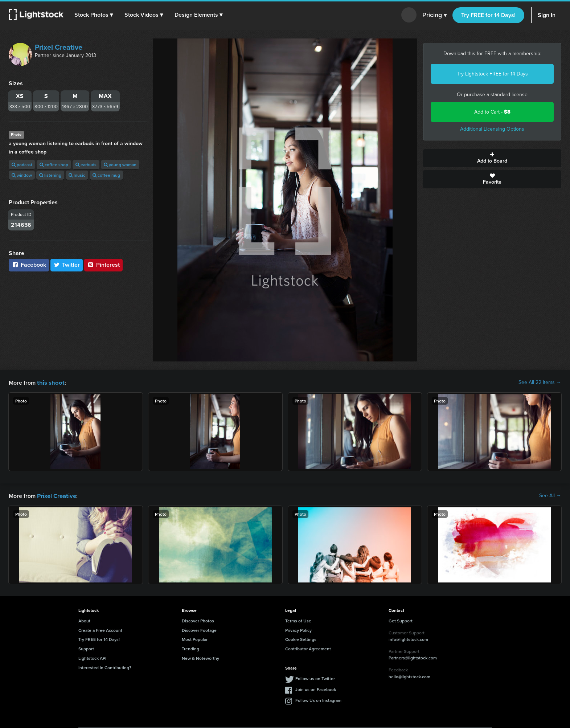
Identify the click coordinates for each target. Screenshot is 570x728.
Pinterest (103, 265)
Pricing (434, 15)
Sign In (547, 15)
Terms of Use (298, 620)
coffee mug (106, 175)
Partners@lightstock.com (413, 657)
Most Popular (195, 639)
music (77, 175)
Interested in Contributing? (105, 667)
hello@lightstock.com (409, 676)
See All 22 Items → (540, 383)
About (84, 620)
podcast (22, 165)
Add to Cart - (492, 112)
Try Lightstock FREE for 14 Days (492, 74)
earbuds (86, 165)
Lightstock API (92, 657)
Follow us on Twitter (315, 678)
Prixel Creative (59, 47)
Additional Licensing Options (492, 129)
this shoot (50, 382)
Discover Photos (198, 620)
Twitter (67, 265)
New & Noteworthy (200, 657)
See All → (550, 495)
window (22, 175)
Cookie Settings (301, 639)
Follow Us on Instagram (318, 700)
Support (86, 648)
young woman (120, 165)
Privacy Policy (298, 629)
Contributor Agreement (308, 648)
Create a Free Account (100, 629)
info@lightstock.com (408, 639)
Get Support (401, 620)
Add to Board (492, 158)
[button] (94, 15)
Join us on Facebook (316, 689)
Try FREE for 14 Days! (488, 15)
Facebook (29, 265)
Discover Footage (199, 629)
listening (50, 175)
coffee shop (54, 165)
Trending (190, 648)
